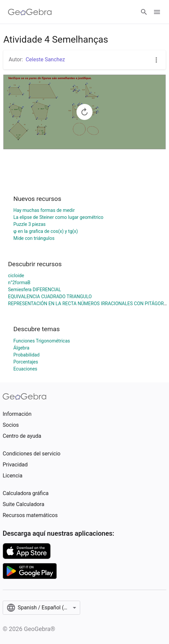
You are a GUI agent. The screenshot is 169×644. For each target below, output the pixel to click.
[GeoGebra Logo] (30, 12)
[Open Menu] (157, 12)
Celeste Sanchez (45, 59)
